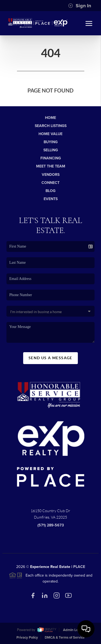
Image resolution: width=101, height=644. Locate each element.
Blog (50, 191)
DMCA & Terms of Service (65, 638)
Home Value (50, 134)
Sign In (80, 6)
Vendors (51, 175)
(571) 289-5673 (51, 527)
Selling (51, 150)
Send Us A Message (50, 359)
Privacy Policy (27, 638)
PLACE (79, 568)
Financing (51, 158)
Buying (51, 142)
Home (50, 118)
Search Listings (51, 126)
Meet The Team (51, 166)
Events (51, 199)
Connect (50, 183)
